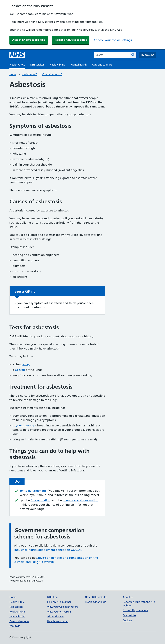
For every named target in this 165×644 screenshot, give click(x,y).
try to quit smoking (33, 491)
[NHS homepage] (17, 55)
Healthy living (57, 65)
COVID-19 (15, 626)
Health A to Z (29, 74)
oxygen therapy (23, 425)
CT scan (20, 370)
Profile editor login (96, 602)
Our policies (129, 615)
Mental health (79, 65)
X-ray (26, 364)
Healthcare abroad (58, 621)
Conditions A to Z (52, 74)
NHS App (52, 597)
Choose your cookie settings (113, 40)
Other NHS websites (96, 597)
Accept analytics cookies (29, 40)
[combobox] (112, 55)
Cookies (127, 620)
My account (147, 55)
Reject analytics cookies (71, 40)
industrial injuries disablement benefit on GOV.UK (48, 550)
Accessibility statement (135, 610)
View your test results (59, 612)
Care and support (102, 65)
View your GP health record (63, 607)
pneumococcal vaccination (80, 500)
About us (128, 597)
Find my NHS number (59, 602)
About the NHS (56, 616)
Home (13, 74)
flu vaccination (41, 500)
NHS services (37, 65)
